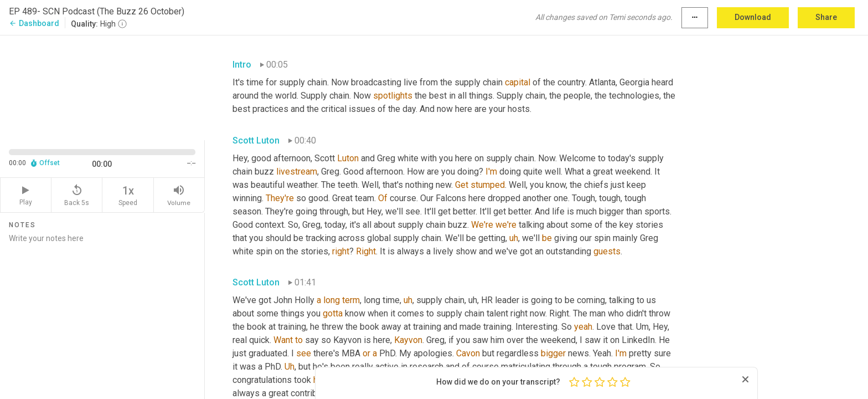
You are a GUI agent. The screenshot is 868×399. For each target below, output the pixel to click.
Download (753, 17)
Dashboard (34, 23)
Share (826, 17)
